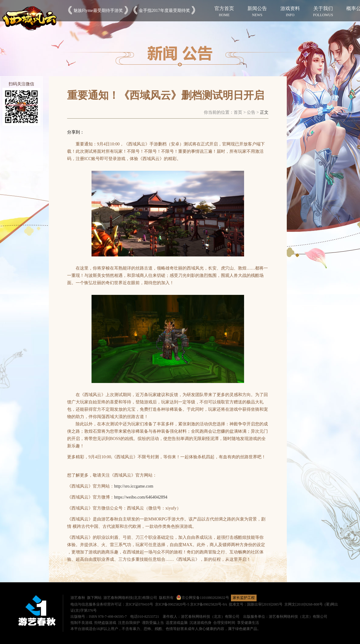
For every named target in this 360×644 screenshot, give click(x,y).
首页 (238, 112)
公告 (251, 112)
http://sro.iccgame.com (134, 486)
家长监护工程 (244, 598)
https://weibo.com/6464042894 (141, 497)
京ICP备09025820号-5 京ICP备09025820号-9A (191, 604)
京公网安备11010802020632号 (203, 598)
